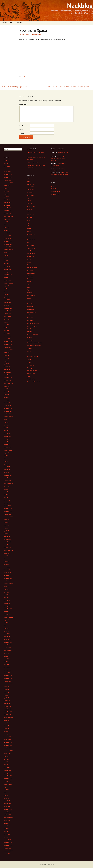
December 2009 (8, 709)
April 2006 (6, 831)
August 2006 (7, 820)
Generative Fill (31, 248)
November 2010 (8, 678)
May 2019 (6, 394)
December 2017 (8, 442)
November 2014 (8, 545)
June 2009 (6, 726)
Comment (23, 105)
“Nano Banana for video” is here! (36, 152)
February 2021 (7, 336)
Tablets (29, 359)
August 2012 (7, 620)
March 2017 (7, 467)
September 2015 (8, 517)
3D (28, 179)
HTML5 (29, 262)
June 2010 (6, 692)
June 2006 (6, 826)
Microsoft (30, 293)
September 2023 (8, 250)
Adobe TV (30, 192)
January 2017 (7, 472)
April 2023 (6, 264)
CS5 (28, 223)
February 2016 (7, 503)
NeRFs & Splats (31, 312)
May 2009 (6, 728)
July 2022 (6, 289)
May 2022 (6, 294)
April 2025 (6, 197)
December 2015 (8, 509)
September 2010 (8, 684)
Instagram (30, 279)
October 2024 (7, 213)
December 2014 (8, 542)
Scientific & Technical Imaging (35, 343)
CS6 (28, 226)
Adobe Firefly (31, 184)
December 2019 (8, 375)
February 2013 (7, 603)
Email (22, 129)
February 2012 (7, 637)
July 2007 (6, 790)
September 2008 (8, 751)
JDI (28, 284)
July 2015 (6, 522)
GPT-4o (29, 259)
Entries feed (55, 189)
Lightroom (30, 290)
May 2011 (6, 662)
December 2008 (8, 742)
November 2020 (8, 344)
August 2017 (7, 453)
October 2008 (7, 748)
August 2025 (7, 186)
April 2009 (6, 731)
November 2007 (8, 779)
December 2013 (8, 575)
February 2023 (7, 269)
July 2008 (6, 756)
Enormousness (31, 240)
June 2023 (6, 258)
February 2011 (7, 670)
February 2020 (7, 369)
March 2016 (7, 500)
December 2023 (8, 241)
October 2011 (7, 648)
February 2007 (7, 804)
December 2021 (8, 308)
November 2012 (8, 612)
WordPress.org (55, 194)
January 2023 (7, 272)
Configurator (31, 215)
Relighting (30, 337)
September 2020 (8, 350)
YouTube (22, 77)
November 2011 (8, 645)
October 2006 (7, 815)
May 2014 (6, 561)
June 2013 (6, 592)
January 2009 (7, 740)
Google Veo (31, 256)
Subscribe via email (7, 23)
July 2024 (6, 222)
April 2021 (6, 330)
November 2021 (8, 311)
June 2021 (6, 325)
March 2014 (7, 567)
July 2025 (6, 188)
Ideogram (30, 265)
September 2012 (8, 617)
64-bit (29, 181)
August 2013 (7, 586)
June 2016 (6, 492)
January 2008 (7, 773)
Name (22, 125)
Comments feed (56, 192)
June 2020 (6, 358)
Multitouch (30, 307)
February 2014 (7, 570)
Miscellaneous (37, 34)
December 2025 (8, 174)
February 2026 (7, 169)
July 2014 (6, 556)
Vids (29, 376)
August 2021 (7, 319)
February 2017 (7, 470)
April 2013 (6, 598)
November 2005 (8, 845)
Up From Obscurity (32, 371)
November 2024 (8, 211)
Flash (29, 243)
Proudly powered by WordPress (47, 864)
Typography (31, 365)
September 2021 (8, 316)
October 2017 (7, 447)
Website (22, 133)
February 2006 (7, 837)
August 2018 (7, 419)
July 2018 (6, 422)
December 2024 (8, 208)
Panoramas (30, 318)
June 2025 (6, 191)
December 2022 (8, 275)
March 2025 (7, 200)
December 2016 (8, 475)
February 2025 (7, 202)
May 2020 (6, 361)
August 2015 (7, 520)
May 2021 (6, 328)
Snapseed (30, 348)
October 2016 (7, 481)
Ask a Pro (30, 204)
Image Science (31, 273)
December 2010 (8, 676)
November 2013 (8, 578)
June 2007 (6, 792)
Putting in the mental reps (34, 155)
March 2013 (7, 600)
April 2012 (6, 631)
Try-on (29, 362)
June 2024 (6, 225)
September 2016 (8, 483)
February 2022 (7, 303)
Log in (53, 186)
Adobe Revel (31, 190)
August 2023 (7, 252)
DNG (29, 237)
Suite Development (33, 357)
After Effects (31, 195)
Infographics (31, 276)
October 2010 (7, 681)
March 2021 (7, 333)
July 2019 (6, 389)
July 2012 (6, 623)
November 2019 (8, 378)
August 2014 (7, 553)
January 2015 (7, 539)
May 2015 (6, 528)
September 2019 (8, 383)
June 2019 (6, 392)
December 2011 (8, 642)
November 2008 (8, 745)
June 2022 (6, 291)
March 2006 (7, 834)
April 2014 (6, 564)
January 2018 (7, 439)
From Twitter (31, 245)
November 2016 (8, 478)
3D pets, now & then (33, 162)
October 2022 (7, 280)
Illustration (30, 270)
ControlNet (30, 217)
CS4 (28, 220)
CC (28, 212)
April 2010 (6, 698)
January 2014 (7, 573)
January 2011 (7, 673)
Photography (31, 320)
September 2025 (8, 183)
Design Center (31, 234)
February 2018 (7, 436)
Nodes (29, 315)
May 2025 (6, 194)
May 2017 (6, 461)
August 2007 (7, 787)
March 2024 (7, 233)
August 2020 (7, 353)
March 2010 (7, 701)
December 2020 (8, 342)
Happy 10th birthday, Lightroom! (14, 87)
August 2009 (7, 720)
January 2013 (7, 606)
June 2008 (6, 759)
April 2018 (6, 431)
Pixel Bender (31, 329)
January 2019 (7, 406)
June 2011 (6, 659)
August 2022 (7, 286)
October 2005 (7, 848)
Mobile (29, 298)
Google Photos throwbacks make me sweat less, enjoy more (69, 87)
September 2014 (8, 550)
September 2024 (8, 216)
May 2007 (6, 795)
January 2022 (7, 305)
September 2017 (8, 450)
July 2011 (6, 656)
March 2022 (7, 300)
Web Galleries (31, 379)
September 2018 (8, 417)
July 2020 (6, 355)
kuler (29, 287)
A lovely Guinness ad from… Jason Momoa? (59, 159)
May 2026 (6, 161)
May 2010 (6, 695)
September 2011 (8, 651)
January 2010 (7, 706)
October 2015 (7, 514)
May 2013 (6, 595)
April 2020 (6, 364)
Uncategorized (31, 368)
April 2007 (6, 798)
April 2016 (6, 497)
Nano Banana (31, 309)
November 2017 (8, 445)
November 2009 (8, 712)
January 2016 (7, 506)
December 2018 (8, 408)
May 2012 (6, 628)
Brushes (30, 209)
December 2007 (8, 776)
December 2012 (8, 609)
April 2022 (6, 297)
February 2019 (7, 403)
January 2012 (7, 639)
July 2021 (6, 322)
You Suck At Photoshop (34, 382)
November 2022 (8, 277)
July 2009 (6, 723)
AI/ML (29, 198)
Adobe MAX (30, 187)
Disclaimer (19, 23)
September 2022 (8, 283)
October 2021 (7, 314)
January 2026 (7, 172)
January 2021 (7, 339)
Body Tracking (31, 206)
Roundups (30, 340)
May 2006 (6, 829)
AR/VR (29, 201)
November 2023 (8, 244)
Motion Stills (31, 301)
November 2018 (8, 411)
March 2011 (7, 667)
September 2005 (8, 851)
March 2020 (7, 367)
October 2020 (7, 347)
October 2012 (7, 614)
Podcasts (30, 332)
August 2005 (7, 854)
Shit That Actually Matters (34, 346)
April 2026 (6, 163)
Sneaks (29, 351)
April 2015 (6, 531)
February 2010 (7, 703)
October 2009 (7, 715)
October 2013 (7, 581)
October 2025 (7, 180)
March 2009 (7, 734)
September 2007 (8, 784)
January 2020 (7, 372)
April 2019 (6, 397)
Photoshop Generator (33, 323)
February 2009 (7, 737)
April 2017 (6, 464)
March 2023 (7, 266)
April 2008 (6, 765)
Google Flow (31, 251)
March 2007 (7, 801)
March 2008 (7, 767)
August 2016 (7, 486)
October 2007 (7, 781)
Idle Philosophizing (32, 268)
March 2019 (7, 400)
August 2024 (7, 219)
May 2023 (6, 261)
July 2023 (6, 255)
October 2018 (7, 414)
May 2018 (6, 428)
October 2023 (7, 247)
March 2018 (7, 433)
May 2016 (6, 495)
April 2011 (6, 664)
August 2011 (7, 653)
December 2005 (8, 843)
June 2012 (6, 625)
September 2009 (8, 717)
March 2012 (7, 634)
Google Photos (31, 254)
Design (29, 231)
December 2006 (8, 809)
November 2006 (8, 812)
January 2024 (7, 239)
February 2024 (7, 236)
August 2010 (7, 687)
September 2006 (8, 818)
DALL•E (29, 229)
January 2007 (7, 806)
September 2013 (8, 584)
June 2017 (6, 458)
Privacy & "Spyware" (33, 334)
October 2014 (7, 548)
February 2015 (7, 536)
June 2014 (6, 559)
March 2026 (7, 166)
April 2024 (6, 230)
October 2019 (7, 380)
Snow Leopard (31, 354)
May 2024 (6, 227)
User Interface (31, 373)
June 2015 (6, 525)
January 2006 (7, 840)
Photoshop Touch (32, 326)
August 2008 (7, 754)
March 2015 (7, 534)
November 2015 (8, 511)
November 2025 (8, 177)
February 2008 (7, 770)
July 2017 (6, 456)
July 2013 (6, 589)
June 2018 (6, 425)
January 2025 (7, 205)
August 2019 (7, 386)
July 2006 (6, 823)
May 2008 (6, 762)
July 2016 (6, 489)
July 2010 (6, 689)
